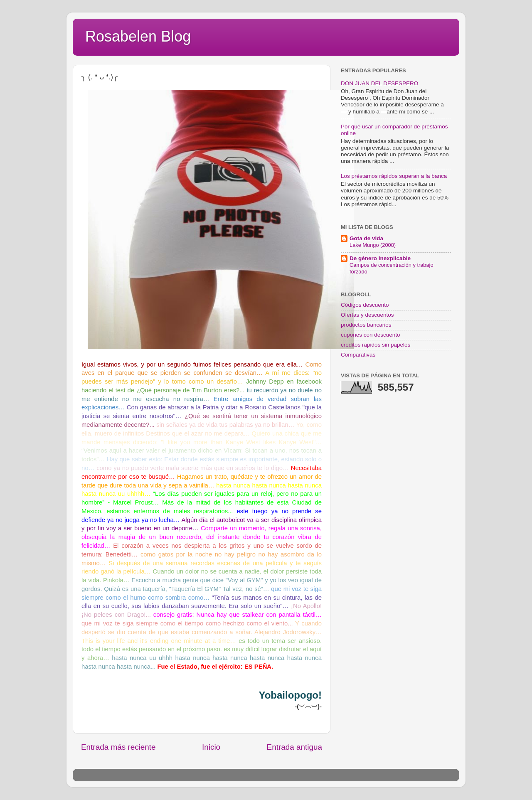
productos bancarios (366, 325)
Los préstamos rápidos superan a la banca (394, 176)
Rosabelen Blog (138, 36)
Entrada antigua (294, 747)
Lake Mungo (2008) (373, 245)
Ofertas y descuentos (367, 315)
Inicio (211, 747)
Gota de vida (366, 238)
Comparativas (358, 355)
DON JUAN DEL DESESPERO (379, 83)
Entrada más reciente (118, 747)
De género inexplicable (380, 258)
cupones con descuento (371, 335)
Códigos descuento (365, 305)
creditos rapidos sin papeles (376, 345)
